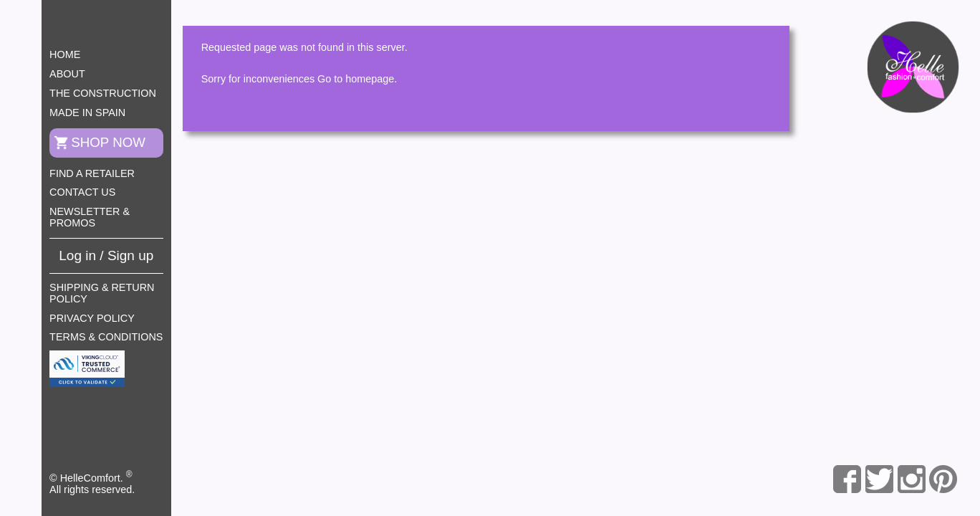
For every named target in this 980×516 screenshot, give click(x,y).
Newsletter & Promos (90, 217)
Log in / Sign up (106, 255)
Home (65, 54)
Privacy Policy (92, 318)
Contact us (82, 192)
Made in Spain (87, 113)
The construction (103, 93)
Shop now (108, 142)
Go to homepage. (357, 79)
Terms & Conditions (106, 337)
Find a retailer (92, 173)
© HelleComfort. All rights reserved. (92, 482)
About (67, 74)
